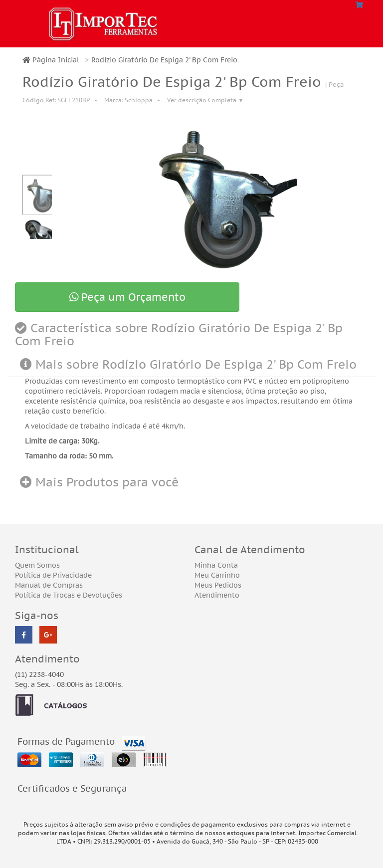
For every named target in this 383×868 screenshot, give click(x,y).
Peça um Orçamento (127, 297)
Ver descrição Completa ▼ (205, 100)
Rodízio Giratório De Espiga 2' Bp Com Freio (164, 60)
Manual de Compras (49, 585)
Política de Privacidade (53, 575)
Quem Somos (37, 565)
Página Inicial (51, 60)
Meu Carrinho (217, 575)
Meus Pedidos (218, 585)
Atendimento (217, 595)
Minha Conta (216, 565)
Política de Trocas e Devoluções (69, 595)
